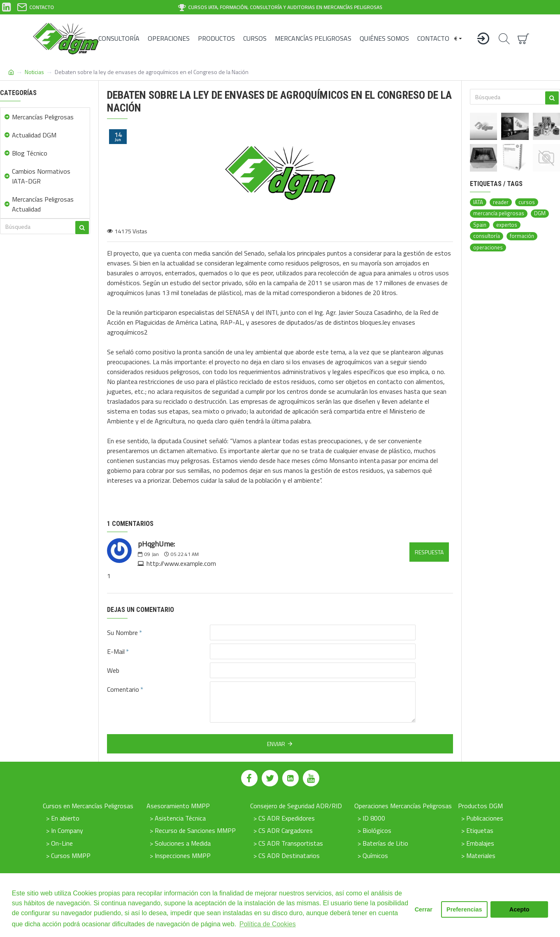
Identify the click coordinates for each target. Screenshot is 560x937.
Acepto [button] (519, 909)
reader (501, 202)
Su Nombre (122, 632)
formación (522, 236)
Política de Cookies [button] (268, 924)
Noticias (34, 72)
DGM (540, 213)
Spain (480, 225)
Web (113, 670)
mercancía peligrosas (499, 213)
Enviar (276, 744)
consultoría (487, 236)
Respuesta (429, 552)
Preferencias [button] (464, 909)
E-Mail (116, 651)
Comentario (123, 689)
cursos (527, 202)
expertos (507, 225)
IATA (478, 202)
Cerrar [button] (424, 909)
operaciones (488, 248)
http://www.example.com (181, 563)
